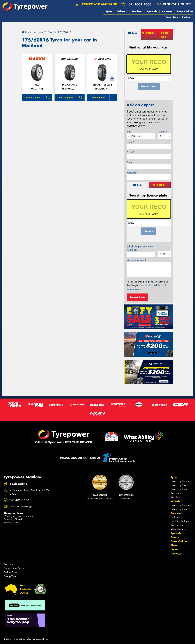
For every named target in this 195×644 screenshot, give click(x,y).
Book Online (185, 11)
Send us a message (21, 506)
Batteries (175, 517)
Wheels (122, 11)
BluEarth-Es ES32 (102, 85)
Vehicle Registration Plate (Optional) (140, 248)
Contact (167, 11)
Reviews (187, 17)
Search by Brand (179, 489)
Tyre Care (176, 493)
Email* (130, 162)
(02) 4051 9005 (140, 4)
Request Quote (137, 297)
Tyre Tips (175, 497)
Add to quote (33, 97)
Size (129, 132)
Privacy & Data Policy (22, 639)
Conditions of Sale (40, 639)
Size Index (9, 564)
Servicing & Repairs (181, 521)
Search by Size (179, 485)
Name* (130, 142)
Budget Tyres (10, 572)
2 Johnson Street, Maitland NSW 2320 (29, 492)
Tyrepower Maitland (96, 4)
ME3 (37, 85)
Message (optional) (137, 260)
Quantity (162, 132)
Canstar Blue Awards (15, 568)
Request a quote (174, 4)
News (176, 17)
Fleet (168, 17)
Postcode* (132, 173)
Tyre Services (178, 525)
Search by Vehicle (180, 481)
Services (137, 11)
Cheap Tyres (10, 576)
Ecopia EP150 (70, 85)
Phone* (130, 152)
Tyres (109, 11)
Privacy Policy (145, 285)
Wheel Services (179, 529)
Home (27, 32)
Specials (152, 11)
